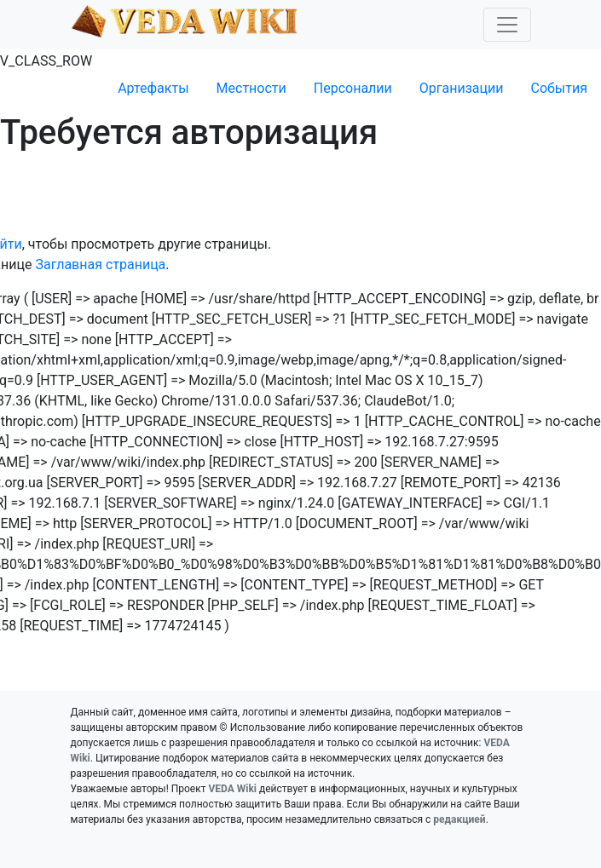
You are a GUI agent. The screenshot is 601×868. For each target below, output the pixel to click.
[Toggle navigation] (507, 25)
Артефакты (153, 88)
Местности (251, 88)
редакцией (459, 819)
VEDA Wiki (232, 789)
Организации (462, 88)
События (559, 88)
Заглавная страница (101, 264)
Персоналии (353, 88)
